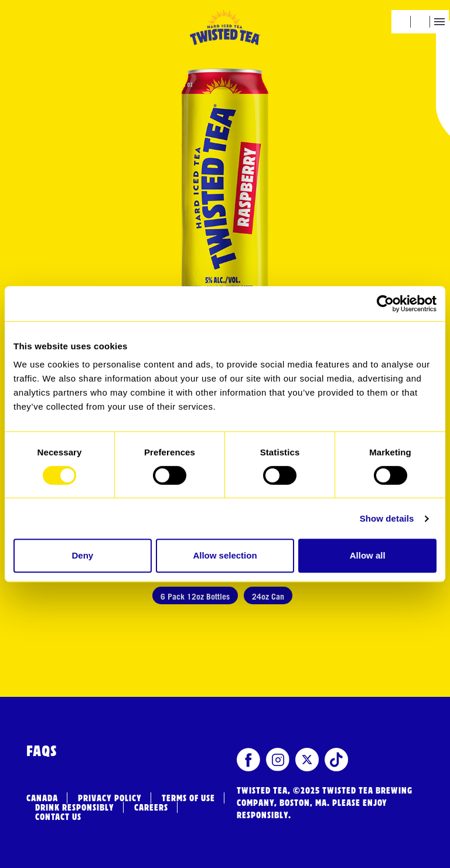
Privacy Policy (110, 798)
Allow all (368, 555)
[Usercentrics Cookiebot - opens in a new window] (385, 304)
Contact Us (58, 817)
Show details (387, 518)
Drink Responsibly (75, 807)
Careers (151, 807)
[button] (401, 22)
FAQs (42, 752)
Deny (82, 555)
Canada (42, 798)
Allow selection (225, 555)
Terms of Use (188, 798)
